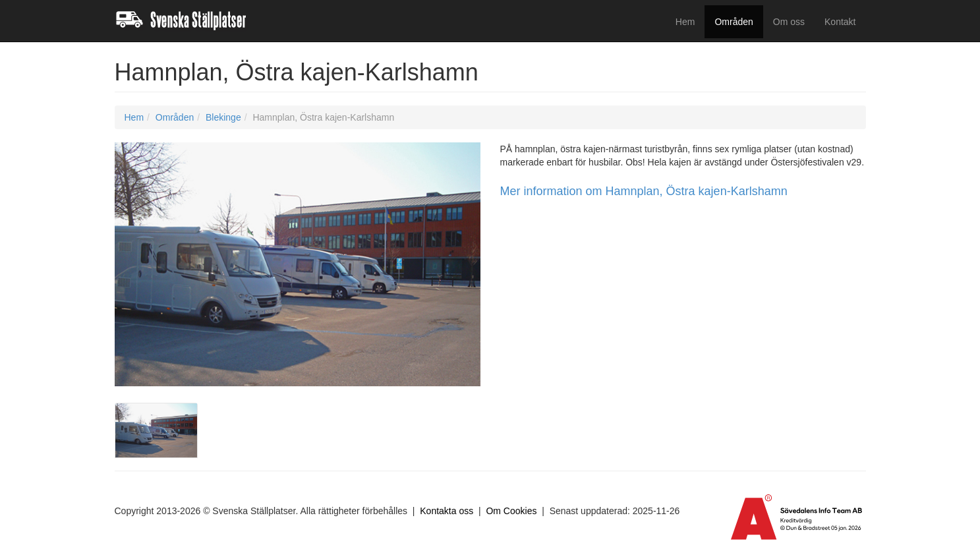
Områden (734, 22)
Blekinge (223, 117)
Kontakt (840, 22)
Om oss (789, 22)
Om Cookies (511, 511)
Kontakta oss (447, 511)
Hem (685, 22)
